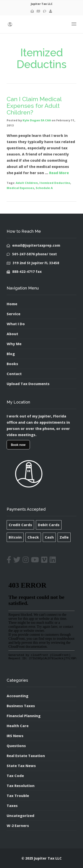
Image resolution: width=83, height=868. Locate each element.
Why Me (14, 344)
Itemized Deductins (55, 183)
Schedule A (44, 188)
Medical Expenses (20, 188)
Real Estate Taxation (26, 756)
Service (14, 314)
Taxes (12, 806)
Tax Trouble (18, 796)
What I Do (16, 324)
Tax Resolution (21, 786)
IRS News (15, 736)
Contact (14, 374)
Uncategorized (20, 816)
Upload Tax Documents (28, 384)
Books (12, 364)
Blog (11, 354)
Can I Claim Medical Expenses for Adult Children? (34, 106)
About (12, 334)
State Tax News (21, 766)
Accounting (17, 696)
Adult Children (27, 183)
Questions (16, 746)
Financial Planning (24, 716)
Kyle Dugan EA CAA (37, 120)
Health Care (18, 726)
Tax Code (15, 776)
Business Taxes (21, 706)
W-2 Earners (18, 826)
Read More (59, 173)
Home (12, 304)
